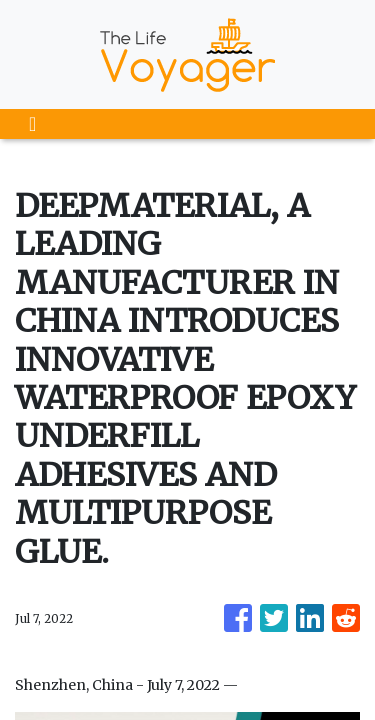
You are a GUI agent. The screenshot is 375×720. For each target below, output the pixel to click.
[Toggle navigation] (32, 124)
